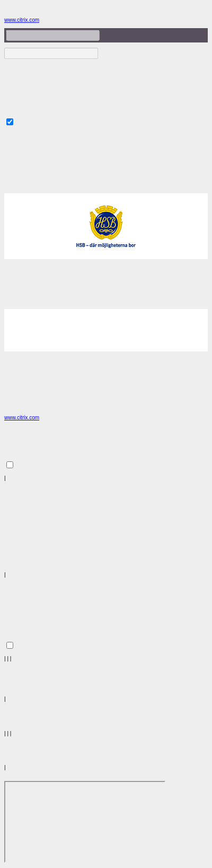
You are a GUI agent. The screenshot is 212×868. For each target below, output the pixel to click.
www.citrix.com (22, 20)
